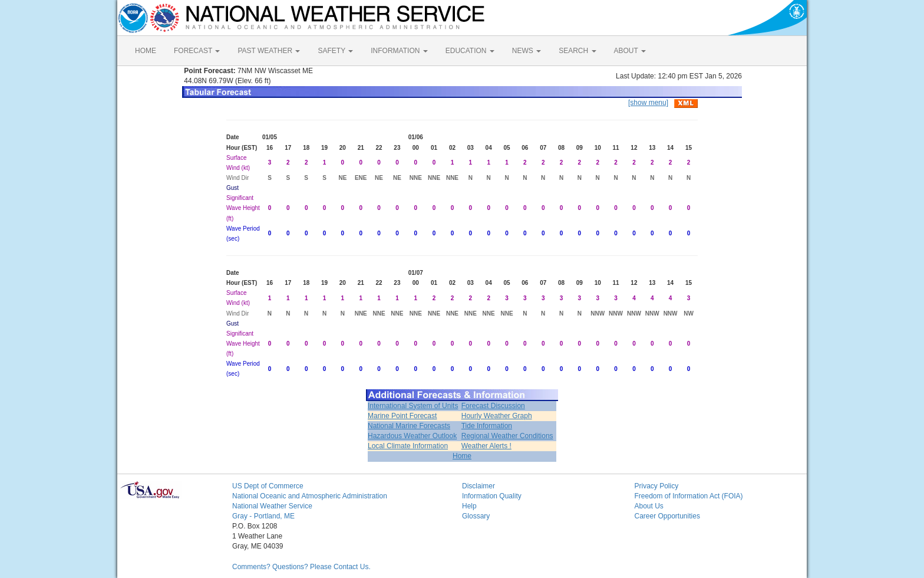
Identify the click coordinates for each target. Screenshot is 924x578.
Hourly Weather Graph (497, 416)
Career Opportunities (667, 516)
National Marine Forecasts (409, 426)
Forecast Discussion (493, 406)
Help (469, 506)
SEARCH (577, 51)
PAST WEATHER (269, 51)
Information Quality (492, 496)
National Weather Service (272, 506)
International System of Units (413, 406)
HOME (146, 51)
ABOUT (630, 51)
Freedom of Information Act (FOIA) (689, 496)
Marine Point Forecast (402, 416)
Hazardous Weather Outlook (412, 436)
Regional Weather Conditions (507, 436)
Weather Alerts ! (486, 446)
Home (462, 456)
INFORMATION (399, 51)
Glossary (476, 516)
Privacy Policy (657, 486)
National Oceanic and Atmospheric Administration (310, 496)
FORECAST (197, 51)
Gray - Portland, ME (263, 516)
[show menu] (648, 103)
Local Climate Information (408, 446)
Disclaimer (478, 486)
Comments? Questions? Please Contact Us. (301, 567)
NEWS (527, 51)
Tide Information (487, 426)
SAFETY (335, 51)
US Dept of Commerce (268, 486)
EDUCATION (470, 51)
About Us (649, 506)
